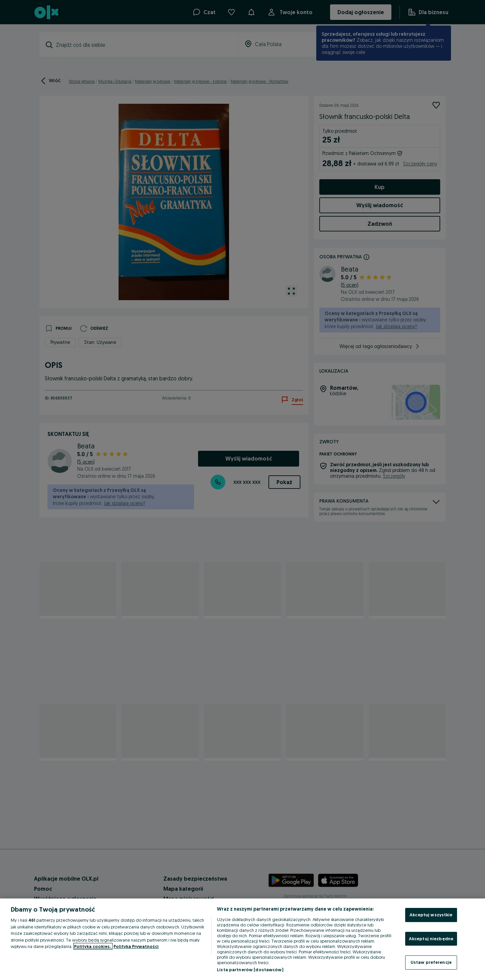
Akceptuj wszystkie (431, 915)
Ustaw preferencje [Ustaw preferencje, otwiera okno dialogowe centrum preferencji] (431, 962)
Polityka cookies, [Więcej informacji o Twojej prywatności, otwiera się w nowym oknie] (93, 946)
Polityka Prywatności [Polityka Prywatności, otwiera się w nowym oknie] (136, 946)
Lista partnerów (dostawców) (250, 970)
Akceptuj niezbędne (431, 939)
